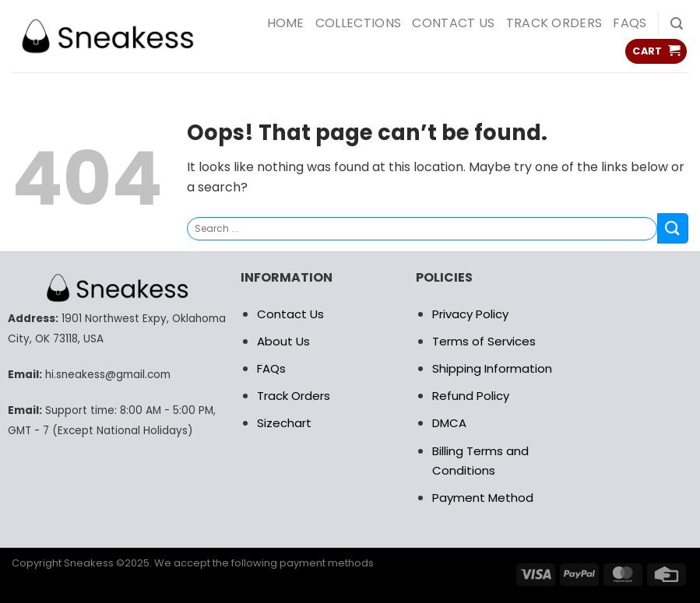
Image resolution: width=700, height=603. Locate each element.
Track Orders (554, 23)
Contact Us (290, 314)
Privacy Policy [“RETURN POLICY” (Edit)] (470, 314)
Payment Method (483, 498)
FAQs (630, 23)
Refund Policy (471, 396)
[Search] (677, 24)
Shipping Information (492, 368)
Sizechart (284, 423)
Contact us (453, 23)
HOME (286, 23)
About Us (283, 341)
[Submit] (673, 228)
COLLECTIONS (359, 23)
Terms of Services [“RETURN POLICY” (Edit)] (484, 341)
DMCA (449, 423)
